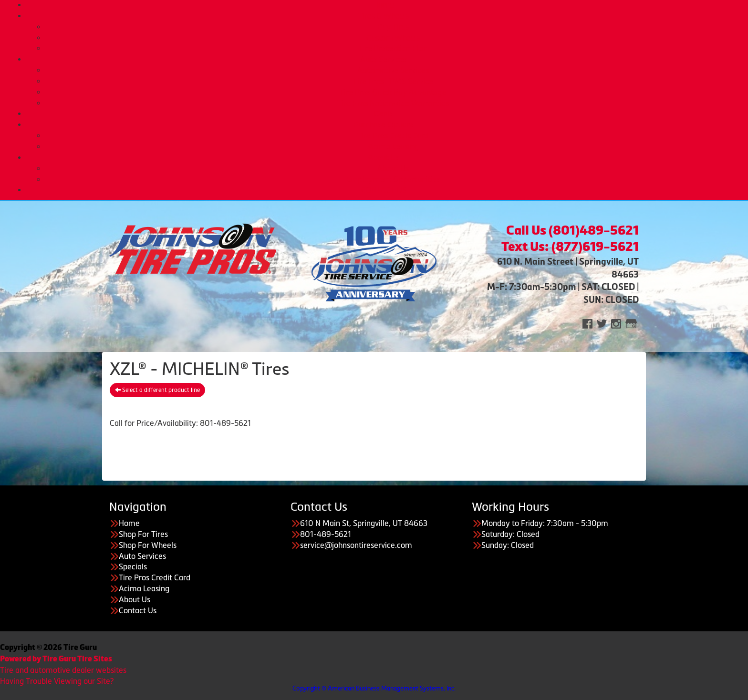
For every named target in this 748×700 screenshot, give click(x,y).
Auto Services (384, 59)
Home (384, 5)
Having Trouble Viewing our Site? (57, 681)
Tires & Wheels (384, 16)
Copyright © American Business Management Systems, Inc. (374, 688)
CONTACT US (384, 190)
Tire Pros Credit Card (393, 135)
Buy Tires (393, 27)
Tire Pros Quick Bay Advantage (393, 92)
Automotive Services (393, 70)
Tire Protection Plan (393, 48)
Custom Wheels (393, 38)
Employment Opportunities (393, 179)
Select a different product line (157, 390)
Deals (384, 113)
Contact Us (138, 610)
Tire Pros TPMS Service (393, 81)
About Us (384, 157)
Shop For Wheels (148, 545)
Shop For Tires (143, 534)
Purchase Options (384, 124)
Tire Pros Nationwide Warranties (393, 103)
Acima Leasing (393, 146)
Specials (133, 566)
